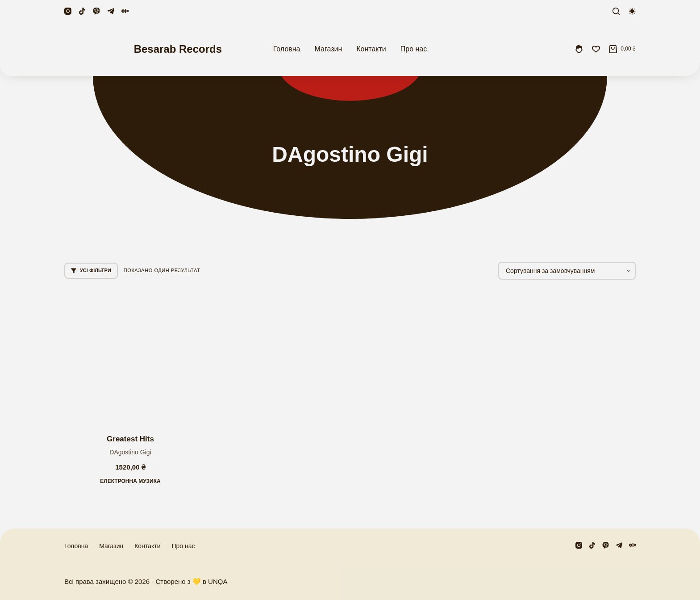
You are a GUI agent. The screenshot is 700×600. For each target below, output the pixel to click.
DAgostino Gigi (130, 452)
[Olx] (125, 11)
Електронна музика (130, 481)
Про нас (414, 49)
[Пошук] (616, 11)
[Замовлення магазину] (567, 271)
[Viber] (96, 11)
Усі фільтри (91, 271)
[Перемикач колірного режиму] (632, 11)
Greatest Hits (130, 439)
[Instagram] (68, 11)
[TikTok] (82, 11)
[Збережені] (596, 49)
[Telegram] (111, 11)
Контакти (371, 49)
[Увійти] (579, 49)
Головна (287, 49)
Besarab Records (178, 49)
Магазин (329, 49)
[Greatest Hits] (130, 357)
